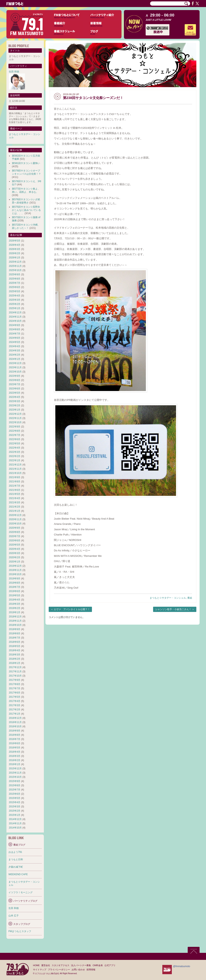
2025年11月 (15, 266)
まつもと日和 (16, 859)
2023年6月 (15, 389)
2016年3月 (15, 756)
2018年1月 (15, 663)
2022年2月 (15, 456)
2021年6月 (15, 490)
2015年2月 (15, 811)
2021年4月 (15, 498)
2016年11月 (15, 722)
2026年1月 (15, 258)
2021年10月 (15, 473)
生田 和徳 (14, 72)
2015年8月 (15, 785)
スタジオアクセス (61, 965)
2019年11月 (15, 570)
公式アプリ (110, 965)
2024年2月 (15, 355)
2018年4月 (15, 650)
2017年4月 (15, 701)
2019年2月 (15, 608)
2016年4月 (15, 752)
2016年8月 (15, 735)
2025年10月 (15, 270)
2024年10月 (15, 321)
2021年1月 (15, 511)
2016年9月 (15, 731)
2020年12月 (15, 515)
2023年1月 (15, 410)
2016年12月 (15, 718)
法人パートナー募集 (81, 965)
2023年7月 (15, 384)
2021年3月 (15, 502)
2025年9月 (15, 274)
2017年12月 (15, 667)
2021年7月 (15, 486)
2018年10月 (15, 625)
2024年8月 (15, 329)
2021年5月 (15, 494)
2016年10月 (15, 726)
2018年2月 (15, 659)
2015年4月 (15, 802)
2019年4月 (15, 600)
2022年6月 (15, 439)
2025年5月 (15, 291)
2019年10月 (15, 574)
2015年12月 (15, 769)
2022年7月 (15, 435)
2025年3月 (15, 300)
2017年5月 (15, 697)
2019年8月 (15, 583)
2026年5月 (15, 241)
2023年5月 (15, 393)
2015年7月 (15, 790)
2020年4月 (15, 549)
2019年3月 (15, 604)
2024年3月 (15, 351)
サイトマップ (40, 970)
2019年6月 (15, 591)
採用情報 (91, 970)
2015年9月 (15, 781)
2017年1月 (15, 714)
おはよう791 (15, 852)
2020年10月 (15, 524)
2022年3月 (15, 452)
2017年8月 (15, 684)
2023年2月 (15, 405)
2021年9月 (15, 477)
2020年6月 (15, 541)
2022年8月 (15, 431)
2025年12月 (15, 262)
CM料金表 (98, 965)
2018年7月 (15, 638)
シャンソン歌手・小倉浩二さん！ (173, 609)
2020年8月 (15, 532)
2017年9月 (15, 680)
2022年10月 (15, 422)
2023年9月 (15, 376)
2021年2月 (15, 507)
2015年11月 (15, 773)
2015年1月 (15, 815)
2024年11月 (15, 317)
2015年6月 (15, 794)
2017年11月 (15, 672)
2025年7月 (15, 283)
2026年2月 (15, 253)
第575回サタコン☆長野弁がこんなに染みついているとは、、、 (26, 210)
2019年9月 (15, 579)
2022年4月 (15, 448)
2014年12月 (15, 819)
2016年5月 (15, 748)
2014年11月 (15, 823)
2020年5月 (15, 545)
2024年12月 (15, 313)
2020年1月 (15, 562)
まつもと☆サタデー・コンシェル (168, 598)
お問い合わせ (78, 970)
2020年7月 (15, 536)
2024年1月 (15, 359)
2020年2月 (15, 557)
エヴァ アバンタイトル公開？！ (72, 609)
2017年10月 (15, 676)
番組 (190, 598)
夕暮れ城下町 (16, 867)
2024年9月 (15, 325)
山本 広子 (14, 916)
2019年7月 (15, 587)
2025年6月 (15, 287)
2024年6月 (15, 338)
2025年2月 (15, 304)
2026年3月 (15, 249)
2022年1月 (15, 460)
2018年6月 (15, 642)
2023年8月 (15, 380)
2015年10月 (15, 777)
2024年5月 (15, 342)
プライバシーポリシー (59, 970)
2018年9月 (15, 629)
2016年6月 (15, 743)
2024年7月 (15, 334)
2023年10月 (15, 372)
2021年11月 (15, 469)
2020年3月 (15, 553)
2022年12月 (15, 414)
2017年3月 (15, 705)
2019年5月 (15, 595)
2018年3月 (15, 655)
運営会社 (46, 965)
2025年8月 (15, 279)
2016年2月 (15, 760)
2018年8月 (15, 633)
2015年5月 (15, 798)
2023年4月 (15, 397)
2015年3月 (15, 807)
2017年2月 (15, 710)
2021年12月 (15, 465)
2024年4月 (15, 346)
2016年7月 (15, 739)
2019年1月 (15, 612)
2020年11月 (15, 519)
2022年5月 (15, 444)
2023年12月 (15, 363)
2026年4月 (15, 245)
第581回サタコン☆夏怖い (26, 163)
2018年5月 (15, 646)
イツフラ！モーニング (21, 892)
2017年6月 (15, 693)
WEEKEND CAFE (18, 874)
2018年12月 (15, 617)
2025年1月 (15, 308)
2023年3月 (15, 401)
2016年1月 (15, 764)
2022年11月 (15, 418)
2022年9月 (15, 427)
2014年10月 (15, 828)
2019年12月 (15, 566)
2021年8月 (15, 482)
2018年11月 (15, 621)
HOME (36, 965)
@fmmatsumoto (182, 966)
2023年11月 (15, 367)
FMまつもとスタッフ (20, 931)
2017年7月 (15, 688)
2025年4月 (15, 296)
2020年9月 (15, 528)
